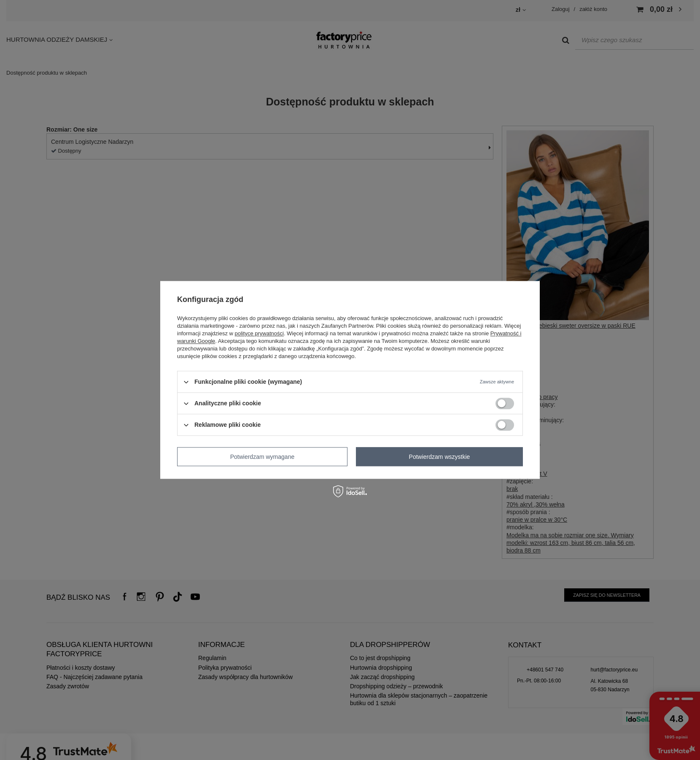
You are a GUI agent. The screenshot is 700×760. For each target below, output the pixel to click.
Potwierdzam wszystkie (440, 457)
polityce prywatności (259, 333)
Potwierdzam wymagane (262, 457)
